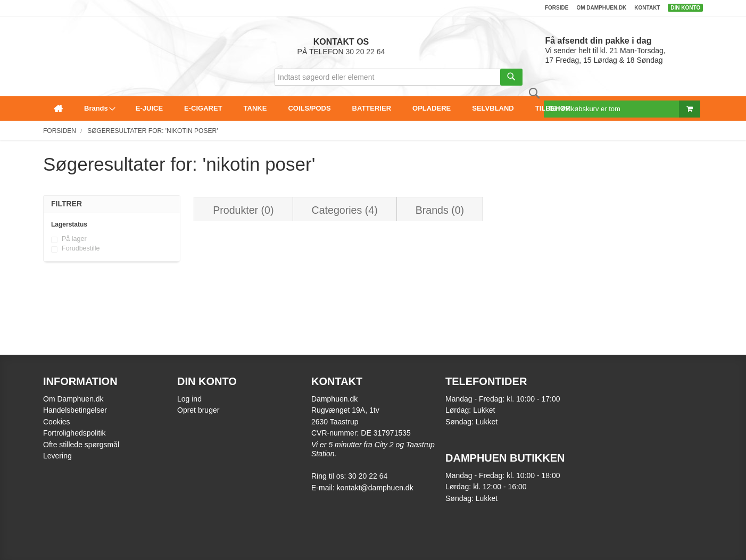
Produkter (243, 210)
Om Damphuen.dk (73, 399)
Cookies (57, 422)
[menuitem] (58, 108)
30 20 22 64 (365, 52)
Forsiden (60, 131)
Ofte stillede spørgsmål (81, 445)
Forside (557, 8)
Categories (345, 210)
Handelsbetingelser (75, 410)
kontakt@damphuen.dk (375, 488)
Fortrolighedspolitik (74, 433)
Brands (440, 210)
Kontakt (647, 8)
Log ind (189, 399)
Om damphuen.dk (601, 8)
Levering (57, 456)
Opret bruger (198, 410)
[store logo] (46, 30)
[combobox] (399, 77)
